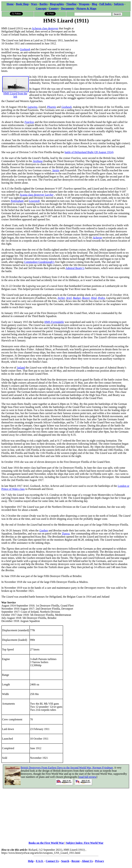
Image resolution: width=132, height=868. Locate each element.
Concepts (41, 8)
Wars (34, 4)
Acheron (97, 238)
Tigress (66, 534)
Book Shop (22, 4)
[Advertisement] (105, 46)
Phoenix (52, 107)
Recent (76, 861)
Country (54, 8)
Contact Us (52, 861)
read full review (88, 777)
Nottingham (17, 201)
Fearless (29, 122)
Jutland (21, 368)
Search (65, 861)
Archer (61, 298)
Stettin (56, 170)
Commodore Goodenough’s (39, 262)
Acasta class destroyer (32, 195)
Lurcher (49, 195)
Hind (94, 298)
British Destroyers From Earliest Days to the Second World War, (67, 768)
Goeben (44, 530)
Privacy (100, 861)
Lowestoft (34, 201)
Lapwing (32, 107)
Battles (44, 4)
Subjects (119, 4)
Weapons (84, 4)
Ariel (69, 298)
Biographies (57, 4)
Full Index (106, 4)
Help (31, 861)
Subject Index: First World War (85, 843)
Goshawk (25, 49)
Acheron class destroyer (45, 28)
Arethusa (38, 161)
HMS (54, 322)
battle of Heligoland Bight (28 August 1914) (89, 152)
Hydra (101, 298)
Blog (94, 4)
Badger (77, 298)
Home (10, 4)
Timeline (71, 4)
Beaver (86, 298)
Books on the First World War (46, 843)
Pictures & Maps (86, 8)
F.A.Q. (40, 861)
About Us (87, 861)
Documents (68, 8)
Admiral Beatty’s (75, 268)
